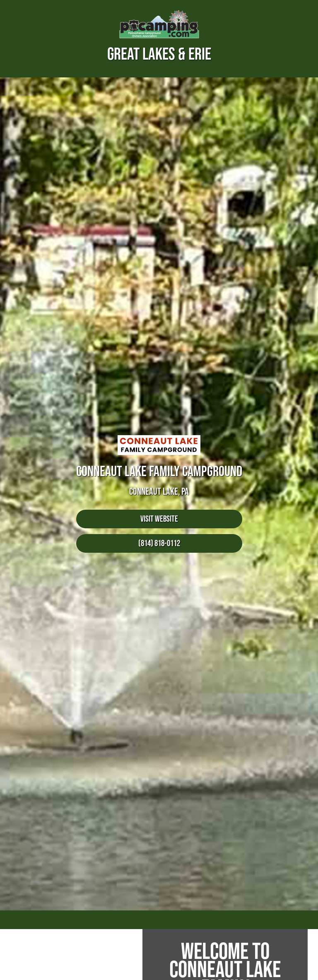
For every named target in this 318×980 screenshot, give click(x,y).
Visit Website (159, 519)
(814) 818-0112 (159, 543)
